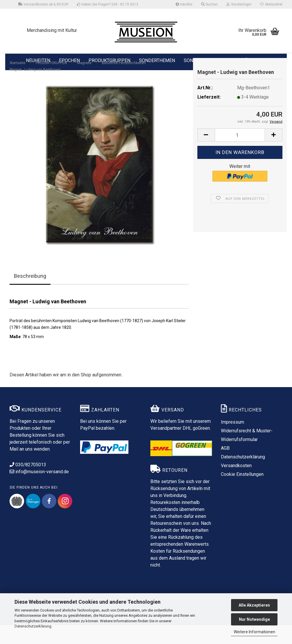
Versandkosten (236, 484)
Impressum (232, 441)
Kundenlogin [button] (239, 4)
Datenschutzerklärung (33, 626)
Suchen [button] (209, 4)
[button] (206, 154)
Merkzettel (271, 4)
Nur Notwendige (254, 619)
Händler (184, 4)
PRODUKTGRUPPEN (109, 60)
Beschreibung (30, 295)
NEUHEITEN (38, 60)
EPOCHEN (69, 60)
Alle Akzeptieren (254, 605)
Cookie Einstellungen (242, 493)
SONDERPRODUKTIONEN (210, 60)
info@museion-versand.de (39, 490)
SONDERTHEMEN (157, 60)
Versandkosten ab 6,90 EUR (43, 4)
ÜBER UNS (256, 60)
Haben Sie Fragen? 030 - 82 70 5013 (108, 4)
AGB (225, 467)
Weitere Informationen (254, 632)
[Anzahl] (240, 154)
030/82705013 (28, 484)
